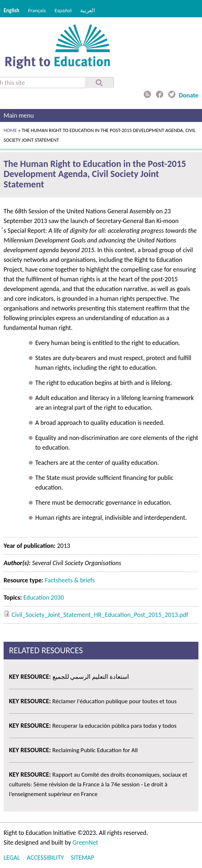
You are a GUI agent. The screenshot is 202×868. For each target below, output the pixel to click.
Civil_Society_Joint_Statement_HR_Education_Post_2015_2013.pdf (100, 615)
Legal (12, 858)
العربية (88, 10)
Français (37, 10)
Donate (189, 95)
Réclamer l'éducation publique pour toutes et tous (115, 701)
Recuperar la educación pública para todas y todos (115, 726)
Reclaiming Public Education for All (95, 750)
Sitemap (82, 858)
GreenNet (85, 842)
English (12, 10)
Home (10, 130)
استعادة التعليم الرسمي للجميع (91, 677)
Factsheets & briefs (70, 580)
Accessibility (45, 858)
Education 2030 (44, 597)
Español (63, 10)
